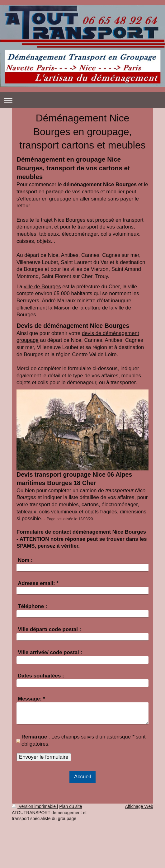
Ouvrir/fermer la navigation (82, 100)
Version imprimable (34, 806)
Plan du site (71, 806)
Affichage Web (139, 806)
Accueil (82, 777)
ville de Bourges (42, 287)
